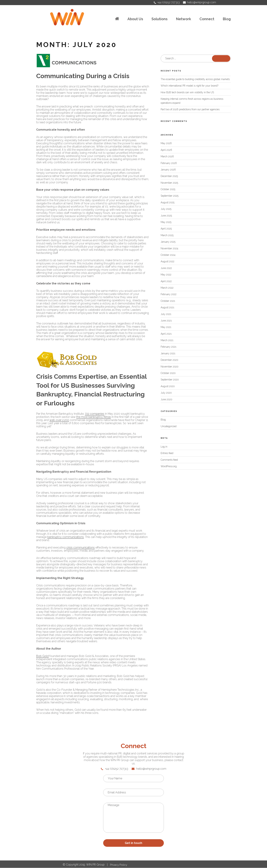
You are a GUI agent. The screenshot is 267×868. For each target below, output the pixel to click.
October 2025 (168, 189)
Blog (227, 19)
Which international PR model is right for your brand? (189, 86)
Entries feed (167, 453)
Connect (207, 19)
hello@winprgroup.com (200, 2)
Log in (164, 447)
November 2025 (169, 183)
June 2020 (166, 399)
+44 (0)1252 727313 (167, 2)
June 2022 (166, 268)
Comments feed (169, 460)
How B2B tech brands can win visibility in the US (187, 92)
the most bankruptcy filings (94, 417)
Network (184, 19)
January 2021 (168, 353)
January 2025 (168, 242)
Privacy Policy (119, 865)
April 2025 (166, 229)
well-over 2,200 (59, 420)
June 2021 (166, 321)
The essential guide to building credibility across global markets (195, 79)
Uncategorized (169, 426)
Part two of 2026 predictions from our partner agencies (190, 109)
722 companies (95, 414)
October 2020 (168, 373)
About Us (135, 19)
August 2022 (168, 261)
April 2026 (166, 150)
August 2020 (168, 386)
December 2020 (169, 360)
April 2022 (166, 281)
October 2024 (168, 255)
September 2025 (170, 196)
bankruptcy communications (66, 537)
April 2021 (166, 334)
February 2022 (169, 294)
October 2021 (168, 301)
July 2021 (166, 314)
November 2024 (169, 248)
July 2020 (166, 393)
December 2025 (169, 176)
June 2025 (166, 216)
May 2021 (166, 327)
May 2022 (166, 275)
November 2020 (170, 367)
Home (117, 19)
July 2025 (166, 209)
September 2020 (170, 380)
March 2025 (167, 235)
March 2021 (167, 340)
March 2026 (167, 156)
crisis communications (81, 548)
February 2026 (169, 163)
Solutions (160, 19)
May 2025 (166, 222)
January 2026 (168, 170)
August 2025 (168, 202)
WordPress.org (169, 466)
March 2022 (167, 288)
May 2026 (166, 143)
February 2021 (168, 347)
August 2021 (167, 307)
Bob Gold (42, 656)
